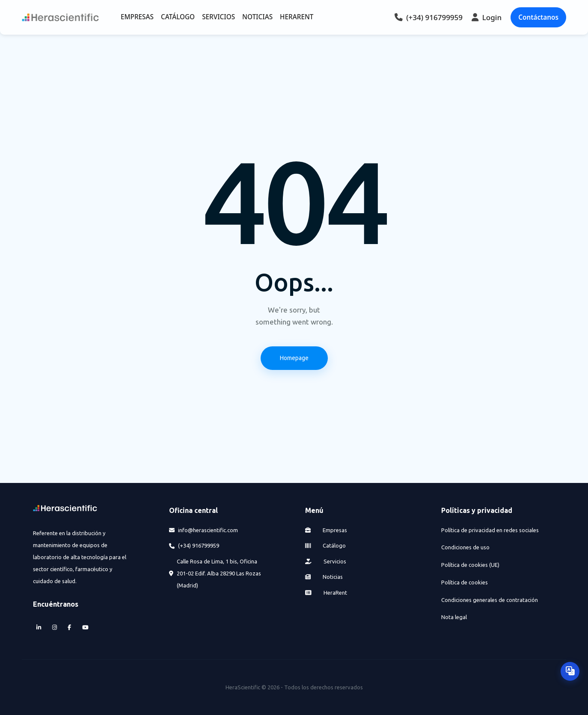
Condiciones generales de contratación (490, 600)
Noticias (324, 577)
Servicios (326, 561)
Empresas (326, 530)
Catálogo (326, 545)
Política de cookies (465, 582)
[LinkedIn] (39, 628)
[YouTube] (85, 628)
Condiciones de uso (465, 547)
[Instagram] (54, 628)
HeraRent (326, 593)
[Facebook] (70, 628)
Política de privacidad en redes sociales (490, 530)
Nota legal (454, 617)
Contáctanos (538, 17)
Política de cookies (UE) (470, 565)
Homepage (294, 358)
